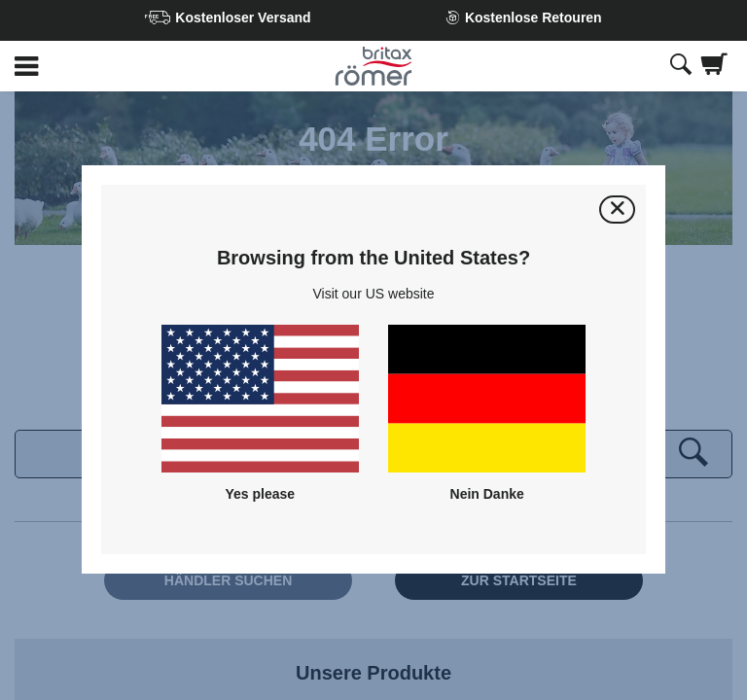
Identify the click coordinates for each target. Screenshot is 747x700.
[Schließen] (617, 210)
